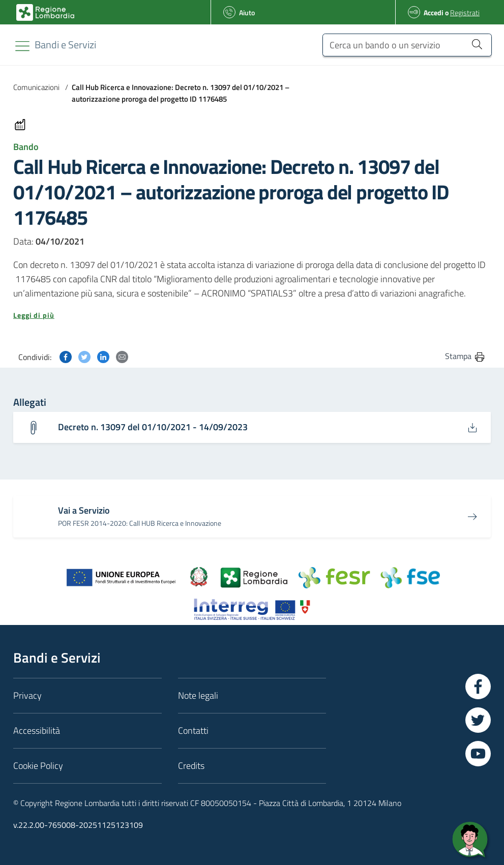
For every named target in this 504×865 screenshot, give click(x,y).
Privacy (27, 695)
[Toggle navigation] (22, 46)
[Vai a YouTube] (478, 754)
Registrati (465, 12)
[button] (252, 315)
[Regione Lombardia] (65, 44)
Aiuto (247, 12)
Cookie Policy (38, 766)
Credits (191, 766)
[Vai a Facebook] (478, 687)
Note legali (198, 695)
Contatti (193, 730)
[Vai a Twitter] (478, 720)
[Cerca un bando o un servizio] (407, 45)
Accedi (434, 12)
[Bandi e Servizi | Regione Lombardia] (45, 12)
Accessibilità (37, 730)
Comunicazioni (36, 87)
